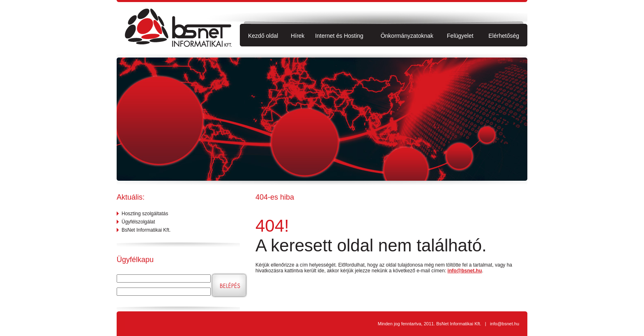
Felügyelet (460, 36)
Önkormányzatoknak (407, 36)
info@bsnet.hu (465, 271)
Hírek (298, 36)
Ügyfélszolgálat (138, 222)
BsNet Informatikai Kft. (146, 230)
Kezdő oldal (263, 36)
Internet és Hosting (339, 36)
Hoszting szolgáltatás (145, 214)
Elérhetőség (504, 36)
